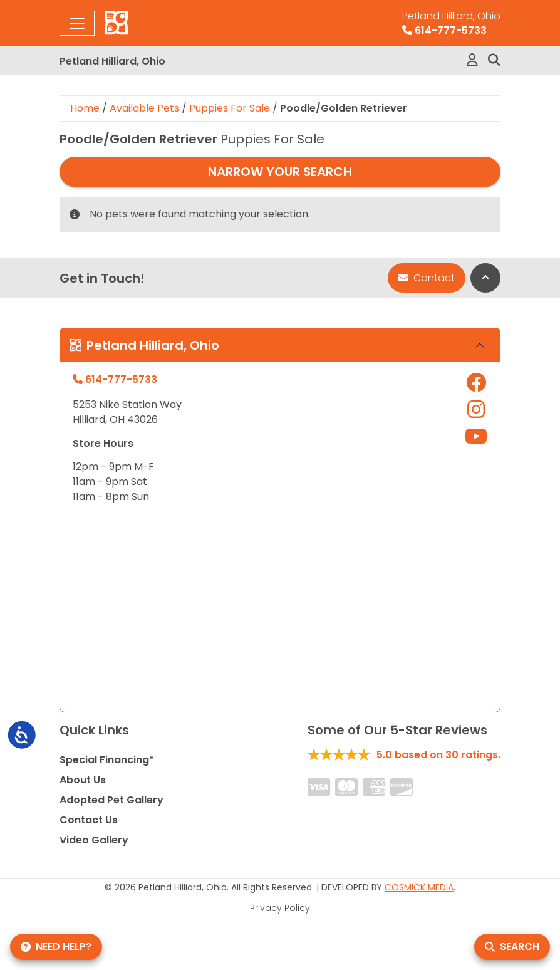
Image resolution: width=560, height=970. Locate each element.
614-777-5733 (451, 23)
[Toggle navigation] (77, 23)
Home (85, 108)
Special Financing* (107, 760)
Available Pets (144, 108)
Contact (427, 278)
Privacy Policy (280, 908)
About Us (83, 780)
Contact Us (89, 820)
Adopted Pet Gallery (111, 800)
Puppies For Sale (230, 108)
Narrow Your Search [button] (280, 172)
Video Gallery (94, 840)
